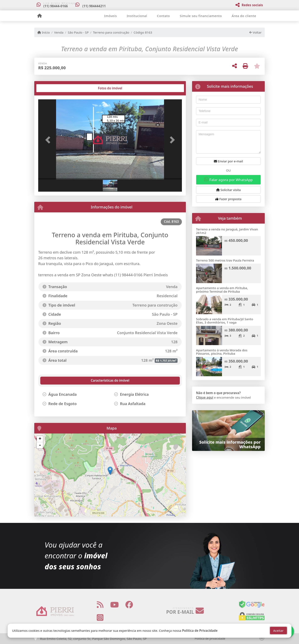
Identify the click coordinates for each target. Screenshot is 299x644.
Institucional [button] (137, 16)
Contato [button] (163, 16)
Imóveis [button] (111, 16)
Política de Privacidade (200, 631)
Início (44, 32)
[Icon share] (100, 605)
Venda (59, 32)
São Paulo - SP (78, 32)
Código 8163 (143, 32)
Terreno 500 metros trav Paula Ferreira (225, 260)
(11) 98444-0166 (56, 6)
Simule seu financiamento (201, 16)
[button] (49, 140)
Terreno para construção (111, 32)
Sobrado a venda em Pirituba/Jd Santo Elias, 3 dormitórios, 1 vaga (225, 321)
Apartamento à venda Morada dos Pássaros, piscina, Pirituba (222, 352)
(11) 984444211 (95, 6)
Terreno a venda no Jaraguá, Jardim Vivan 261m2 (227, 231)
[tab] (52, 88)
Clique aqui (205, 397)
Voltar (255, 32)
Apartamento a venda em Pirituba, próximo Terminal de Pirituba (222, 290)
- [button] (40, 445)
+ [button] (40, 439)
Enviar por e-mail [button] (228, 161)
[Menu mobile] (40, 16)
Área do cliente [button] (244, 16)
